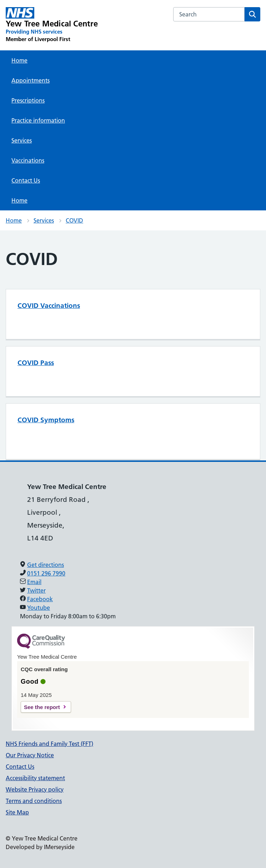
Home (19, 60)
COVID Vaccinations (49, 306)
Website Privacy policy (35, 789)
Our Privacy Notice (30, 755)
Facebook (40, 599)
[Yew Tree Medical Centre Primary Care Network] (52, 25)
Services (22, 140)
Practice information (38, 120)
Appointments (31, 80)
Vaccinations (28, 160)
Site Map (17, 812)
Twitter (36, 590)
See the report (42, 707)
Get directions (46, 565)
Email (34, 582)
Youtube (39, 608)
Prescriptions (28, 100)
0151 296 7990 (46, 573)
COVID (74, 220)
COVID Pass (36, 363)
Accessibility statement (35, 778)
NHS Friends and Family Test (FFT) (49, 744)
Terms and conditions (34, 801)
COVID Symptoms (46, 420)
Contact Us (26, 180)
